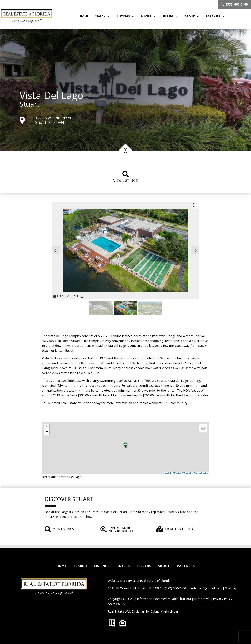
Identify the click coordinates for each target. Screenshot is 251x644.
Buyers (123, 566)
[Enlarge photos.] (195, 205)
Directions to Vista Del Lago (62, 477)
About (164, 566)
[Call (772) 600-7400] (234, 4)
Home (84, 16)
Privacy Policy (223, 599)
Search (80, 566)
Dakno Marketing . (165, 611)
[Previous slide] (55, 250)
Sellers (144, 566)
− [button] (47, 432)
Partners (186, 566)
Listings (102, 566)
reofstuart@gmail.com (206, 588)
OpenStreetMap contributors (196, 473)
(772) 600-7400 (175, 588)
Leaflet (168, 473)
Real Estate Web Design (126, 611)
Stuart (30, 104)
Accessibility (117, 604)
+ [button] (47, 427)
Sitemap (231, 588)
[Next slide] (196, 250)
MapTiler (178, 473)
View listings (125, 177)
